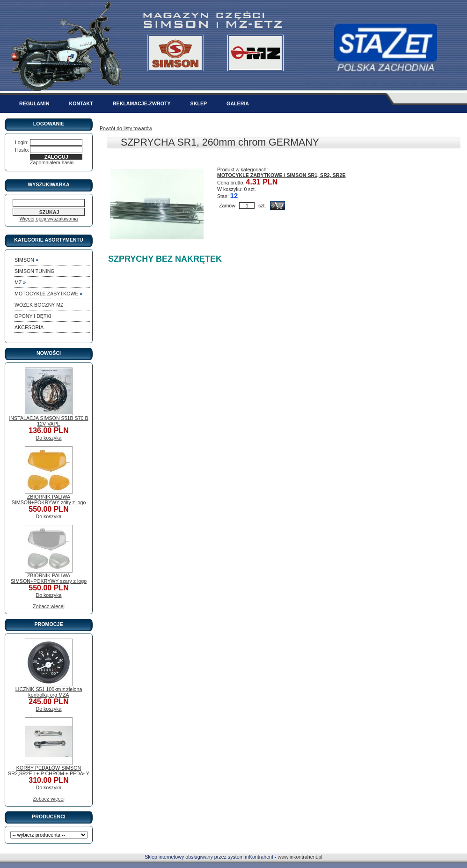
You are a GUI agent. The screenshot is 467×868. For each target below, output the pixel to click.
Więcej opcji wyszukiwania (49, 219)
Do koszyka (48, 438)
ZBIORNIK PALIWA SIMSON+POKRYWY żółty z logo (49, 500)
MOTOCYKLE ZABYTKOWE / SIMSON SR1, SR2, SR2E (281, 175)
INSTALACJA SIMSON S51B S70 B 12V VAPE (48, 421)
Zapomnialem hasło (52, 162)
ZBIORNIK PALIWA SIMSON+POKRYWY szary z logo (49, 578)
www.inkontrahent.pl (300, 857)
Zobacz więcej (49, 606)
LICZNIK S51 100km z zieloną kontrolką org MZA (49, 692)
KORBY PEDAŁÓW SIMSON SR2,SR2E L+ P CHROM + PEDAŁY (49, 771)
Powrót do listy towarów (126, 128)
